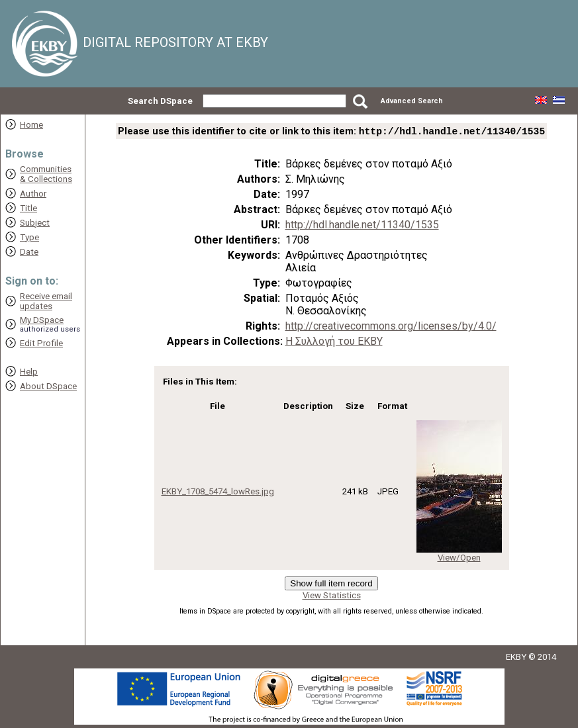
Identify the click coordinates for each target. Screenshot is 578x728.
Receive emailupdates (46, 301)
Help (29, 372)
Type (29, 237)
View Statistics (332, 597)
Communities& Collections (46, 174)
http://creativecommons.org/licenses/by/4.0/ (391, 327)
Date (29, 252)
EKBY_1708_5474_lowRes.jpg (218, 493)
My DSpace (42, 320)
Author (33, 194)
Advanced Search (412, 101)
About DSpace (48, 386)
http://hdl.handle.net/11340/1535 (362, 226)
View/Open (459, 559)
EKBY (516, 658)
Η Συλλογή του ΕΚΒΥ (334, 342)
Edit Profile (41, 343)
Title (28, 208)
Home (31, 125)
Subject (35, 223)
